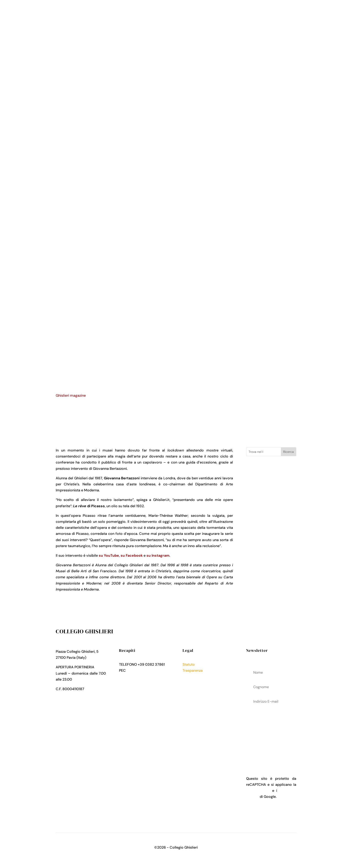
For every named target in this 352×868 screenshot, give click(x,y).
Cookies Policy (195, 682)
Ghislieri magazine (71, 395)
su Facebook (132, 555)
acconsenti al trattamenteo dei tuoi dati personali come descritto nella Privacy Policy (271, 733)
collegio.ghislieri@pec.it (146, 670)
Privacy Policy (194, 676)
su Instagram (158, 555)
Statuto (189, 664)
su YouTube (109, 555)
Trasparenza (193, 670)
